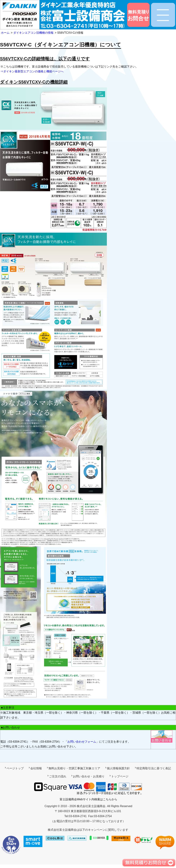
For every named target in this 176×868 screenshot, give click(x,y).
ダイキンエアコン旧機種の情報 (33, 33)
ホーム (5, 33)
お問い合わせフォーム (82, 742)
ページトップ (15, 768)
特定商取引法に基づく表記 (154, 768)
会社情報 (36, 768)
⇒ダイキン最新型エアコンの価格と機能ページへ (32, 71)
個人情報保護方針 (118, 768)
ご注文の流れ (58, 776)
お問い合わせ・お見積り (89, 776)
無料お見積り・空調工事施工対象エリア (74, 768)
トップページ (120, 776)
